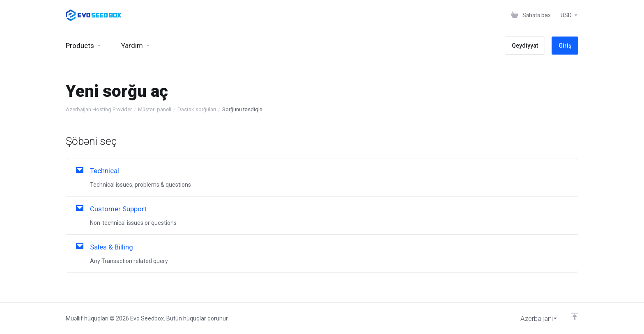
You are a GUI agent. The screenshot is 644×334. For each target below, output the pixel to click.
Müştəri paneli (155, 109)
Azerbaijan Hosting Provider (99, 109)
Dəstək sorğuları (197, 109)
